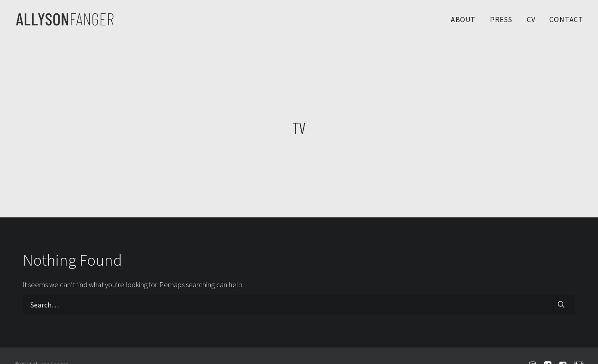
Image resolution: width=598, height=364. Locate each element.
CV (531, 19)
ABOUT (463, 19)
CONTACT (566, 19)
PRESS (501, 19)
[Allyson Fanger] (65, 19)
